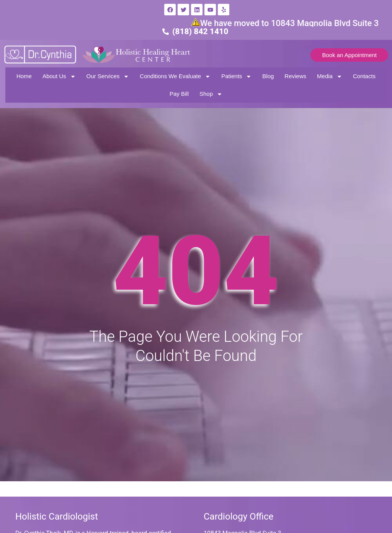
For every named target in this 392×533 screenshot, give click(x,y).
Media (330, 76)
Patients (236, 76)
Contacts (364, 76)
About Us (59, 76)
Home (24, 76)
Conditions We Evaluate (175, 76)
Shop (211, 94)
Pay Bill (179, 94)
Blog (268, 76)
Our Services (108, 76)
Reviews (295, 76)
